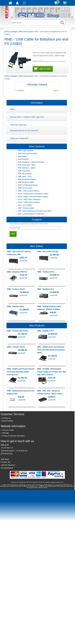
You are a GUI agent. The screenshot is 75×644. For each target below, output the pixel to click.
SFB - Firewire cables (26, 208)
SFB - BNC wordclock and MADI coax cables (35, 211)
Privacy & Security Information (14, 436)
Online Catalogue (11, 32)
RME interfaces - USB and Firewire (31, 162)
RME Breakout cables (26, 182)
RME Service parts (26, 32)
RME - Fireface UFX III (16, 289)
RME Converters (24, 171)
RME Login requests (26, 151)
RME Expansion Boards (27, 179)
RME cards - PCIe (25, 176)
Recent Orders (8, 421)
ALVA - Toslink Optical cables (29, 202)
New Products (23, 159)
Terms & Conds (8, 430)
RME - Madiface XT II (46, 289)
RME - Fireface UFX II (46, 272)
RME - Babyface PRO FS (17, 272)
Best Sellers (22, 156)
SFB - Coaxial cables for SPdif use (31, 214)
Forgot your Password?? (19, 138)
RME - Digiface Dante (16, 306)
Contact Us (6, 418)
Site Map (5, 433)
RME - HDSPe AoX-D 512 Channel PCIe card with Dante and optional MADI (51, 350)
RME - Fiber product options (28, 191)
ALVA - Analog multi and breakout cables (33, 194)
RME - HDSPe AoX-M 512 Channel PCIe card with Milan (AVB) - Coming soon (21, 372)
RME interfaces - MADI (27, 168)
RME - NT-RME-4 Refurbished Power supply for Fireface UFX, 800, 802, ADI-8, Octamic (52, 372)
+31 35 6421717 (7, 448)
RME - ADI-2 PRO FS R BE (48, 252)
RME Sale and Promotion (27, 153)
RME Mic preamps (25, 174)
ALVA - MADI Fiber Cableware (29, 199)
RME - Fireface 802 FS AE (17, 331)
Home (12, 109)
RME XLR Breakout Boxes (28, 185)
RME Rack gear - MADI (27, 165)
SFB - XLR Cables (25, 205)
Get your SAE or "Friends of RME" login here (27, 117)
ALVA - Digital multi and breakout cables (33, 197)
